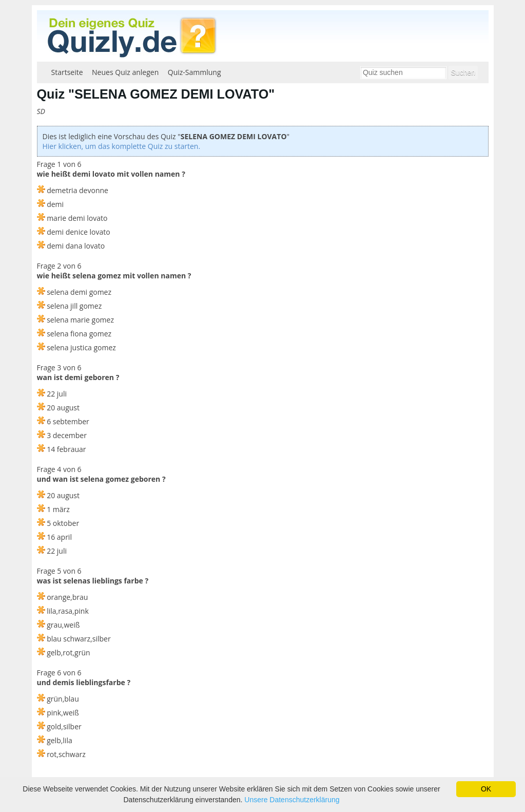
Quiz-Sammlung (195, 72)
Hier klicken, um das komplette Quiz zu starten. (122, 146)
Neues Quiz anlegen (125, 72)
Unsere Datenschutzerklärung (292, 800)
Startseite (67, 72)
